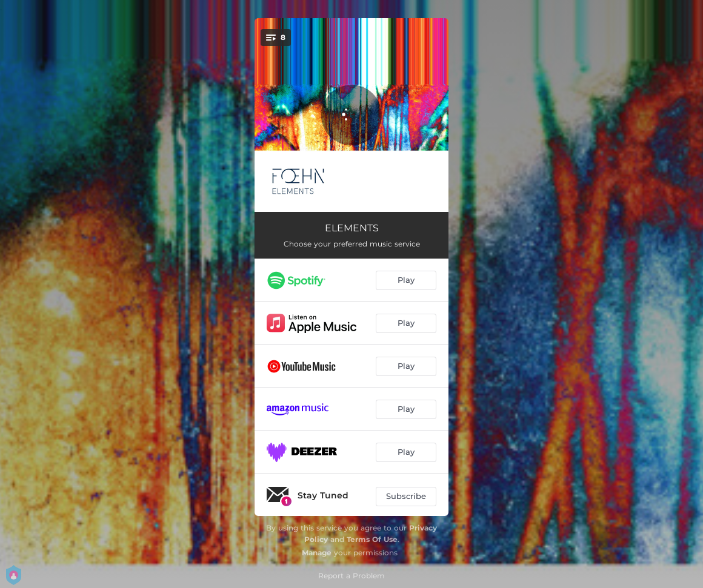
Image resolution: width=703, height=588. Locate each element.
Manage (317, 553)
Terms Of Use (372, 539)
